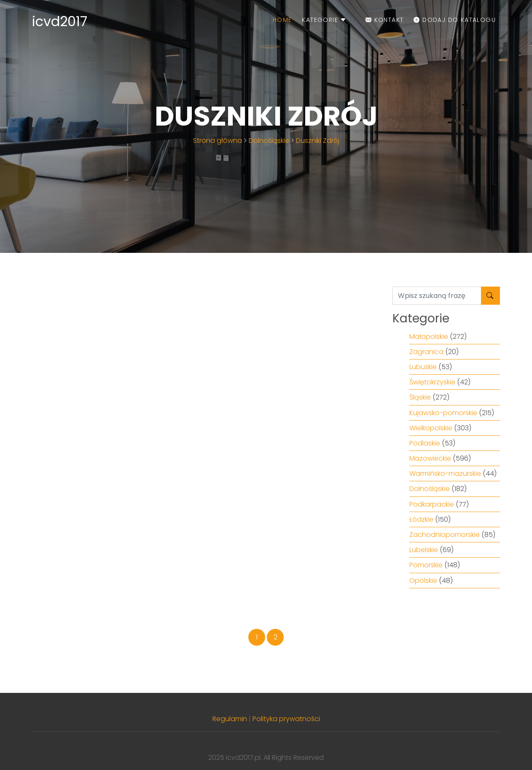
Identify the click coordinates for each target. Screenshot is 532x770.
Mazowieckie (430, 458)
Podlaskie (425, 443)
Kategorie (324, 20)
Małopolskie (429, 337)
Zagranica (426, 352)
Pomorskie (426, 565)
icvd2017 (60, 21)
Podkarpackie (432, 504)
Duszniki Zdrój (318, 141)
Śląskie (420, 397)
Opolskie (423, 581)
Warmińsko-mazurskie (445, 474)
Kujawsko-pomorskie (443, 413)
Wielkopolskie (431, 428)
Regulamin (230, 719)
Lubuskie (423, 367)
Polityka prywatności (286, 719)
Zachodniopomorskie (445, 535)
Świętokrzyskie (432, 382)
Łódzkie (421, 519)
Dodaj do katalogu (455, 20)
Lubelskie (424, 550)
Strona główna (218, 141)
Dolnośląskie (269, 141)
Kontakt (385, 20)
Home (282, 20)
